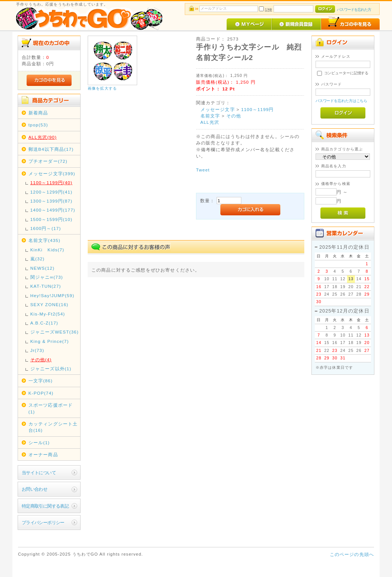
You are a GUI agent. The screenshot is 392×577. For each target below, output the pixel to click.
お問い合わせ (35, 489)
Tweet (203, 170)
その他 (234, 116)
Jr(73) (37, 350)
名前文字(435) (45, 240)
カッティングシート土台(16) (53, 427)
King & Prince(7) (50, 341)
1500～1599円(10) (51, 219)
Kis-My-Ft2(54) (48, 314)
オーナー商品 (43, 455)
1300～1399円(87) (51, 201)
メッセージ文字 (218, 109)
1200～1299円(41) (51, 192)
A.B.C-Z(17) (44, 323)
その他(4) (41, 360)
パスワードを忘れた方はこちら (342, 101)
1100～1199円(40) (51, 183)
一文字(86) (41, 381)
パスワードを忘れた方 (354, 10)
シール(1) (39, 443)
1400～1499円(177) (53, 210)
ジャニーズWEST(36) (55, 332)
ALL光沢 (210, 122)
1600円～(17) (46, 228)
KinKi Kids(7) (47, 250)
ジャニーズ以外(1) (51, 369)
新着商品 (38, 113)
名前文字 (210, 116)
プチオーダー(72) (48, 161)
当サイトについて (39, 473)
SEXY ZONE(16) (49, 304)
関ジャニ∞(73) (47, 277)
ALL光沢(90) (43, 137)
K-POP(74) (41, 393)
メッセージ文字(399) (52, 174)
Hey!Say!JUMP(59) (52, 295)
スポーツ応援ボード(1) (51, 408)
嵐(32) (37, 259)
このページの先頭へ (352, 554)
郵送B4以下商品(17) (51, 149)
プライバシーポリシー (43, 522)
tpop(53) (38, 125)
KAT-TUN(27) (46, 286)
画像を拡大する (102, 88)
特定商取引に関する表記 (45, 506)
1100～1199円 (257, 109)
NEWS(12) (43, 268)
